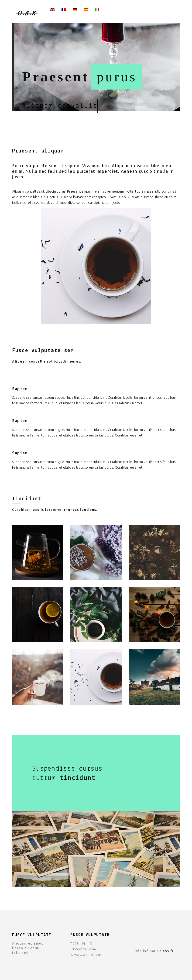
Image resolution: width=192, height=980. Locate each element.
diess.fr (167, 951)
